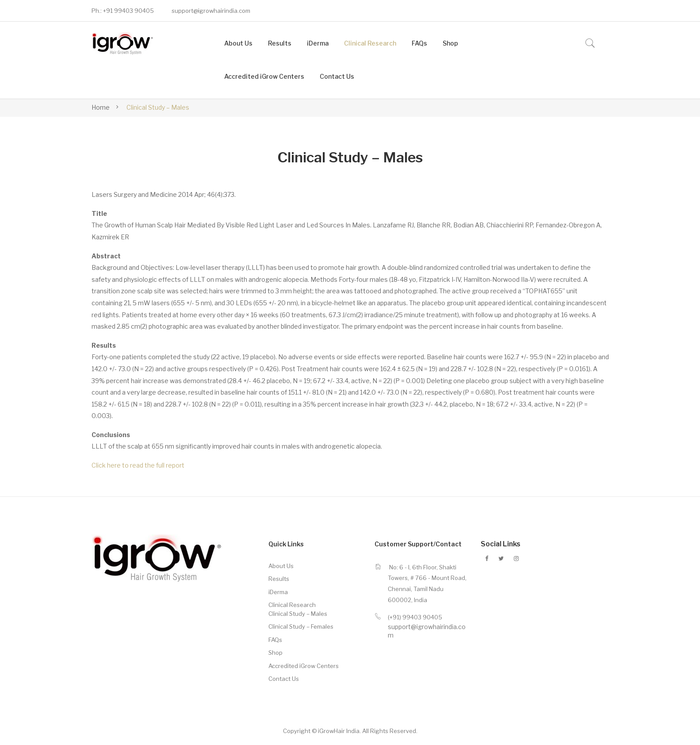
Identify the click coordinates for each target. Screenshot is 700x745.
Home (101, 107)
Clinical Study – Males (298, 614)
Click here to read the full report (138, 465)
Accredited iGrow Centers (304, 666)
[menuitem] (238, 44)
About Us (281, 566)
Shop (275, 653)
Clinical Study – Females (301, 626)
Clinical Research (292, 605)
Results (279, 579)
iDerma (278, 592)
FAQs (275, 640)
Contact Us (284, 679)
